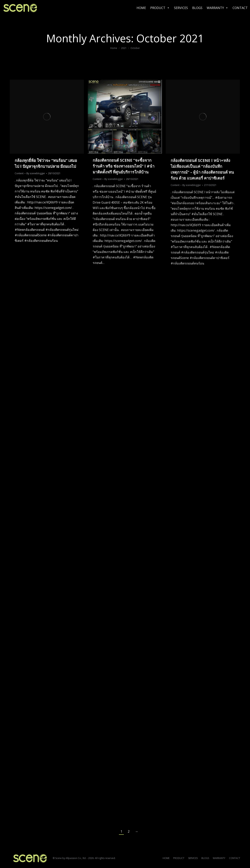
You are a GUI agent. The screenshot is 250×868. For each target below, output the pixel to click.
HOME (141, 8)
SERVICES (181, 8)
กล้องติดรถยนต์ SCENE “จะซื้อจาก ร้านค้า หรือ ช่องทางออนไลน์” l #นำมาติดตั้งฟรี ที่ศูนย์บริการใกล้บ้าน (124, 166)
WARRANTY (217, 8)
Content (19, 173)
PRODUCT (160, 8)
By (36, 173)
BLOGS (197, 8)
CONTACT (240, 8)
